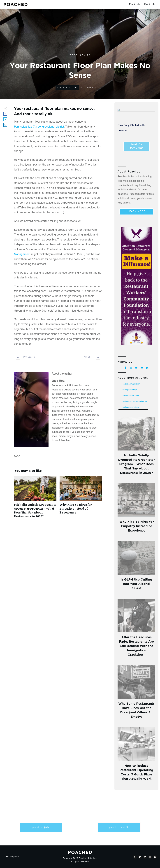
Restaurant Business (131, 396)
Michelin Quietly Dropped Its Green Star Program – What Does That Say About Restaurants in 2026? (35, 499)
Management (22, 254)
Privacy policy (13, 857)
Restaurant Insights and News (135, 401)
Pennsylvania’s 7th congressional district (39, 127)
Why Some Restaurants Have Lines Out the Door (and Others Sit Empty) (136, 710)
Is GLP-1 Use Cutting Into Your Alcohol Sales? (136, 583)
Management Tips (67, 88)
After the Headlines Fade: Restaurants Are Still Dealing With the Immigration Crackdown (136, 645)
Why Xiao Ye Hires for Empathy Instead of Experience (81, 499)
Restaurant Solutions (131, 407)
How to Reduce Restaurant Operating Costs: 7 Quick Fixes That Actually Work (136, 772)
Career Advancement (131, 384)
